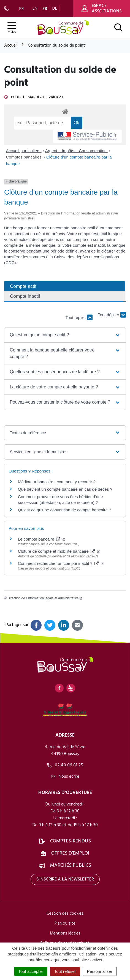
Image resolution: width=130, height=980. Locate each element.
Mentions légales (65, 933)
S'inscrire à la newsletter (65, 879)
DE (55, 9)
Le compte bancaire (42, 539)
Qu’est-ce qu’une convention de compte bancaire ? (65, 510)
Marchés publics (71, 865)
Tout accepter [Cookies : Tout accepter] (31, 971)
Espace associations (101, 9)
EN (35, 9)
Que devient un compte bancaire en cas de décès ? (65, 489)
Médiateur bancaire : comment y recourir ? (57, 482)
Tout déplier (112, 315)
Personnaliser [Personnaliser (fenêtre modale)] (100, 971)
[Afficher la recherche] (118, 28)
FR (45, 9)
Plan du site (65, 923)
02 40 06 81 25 (65, 765)
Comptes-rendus (71, 841)
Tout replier (79, 317)
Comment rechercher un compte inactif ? (61, 563)
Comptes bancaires (24, 157)
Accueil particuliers (24, 151)
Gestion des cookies (65, 914)
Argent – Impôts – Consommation (77, 151)
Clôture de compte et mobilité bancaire (59, 551)
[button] (65, 335)
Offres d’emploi (70, 853)
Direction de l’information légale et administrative (45, 598)
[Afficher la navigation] (12, 28)
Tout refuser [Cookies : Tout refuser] (65, 971)
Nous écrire (65, 777)
